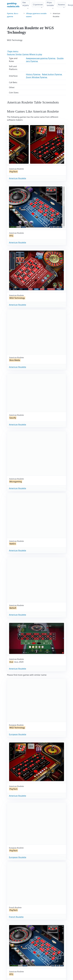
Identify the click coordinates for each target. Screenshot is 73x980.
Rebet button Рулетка (52, 74)
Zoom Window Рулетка (37, 77)
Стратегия (38, 4)
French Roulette (16, 917)
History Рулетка (33, 74)
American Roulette (18, 178)
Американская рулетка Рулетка (41, 58)
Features (11, 54)
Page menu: (13, 51)
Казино (61, 4)
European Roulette (18, 734)
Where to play (36, 54)
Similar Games (22, 54)
